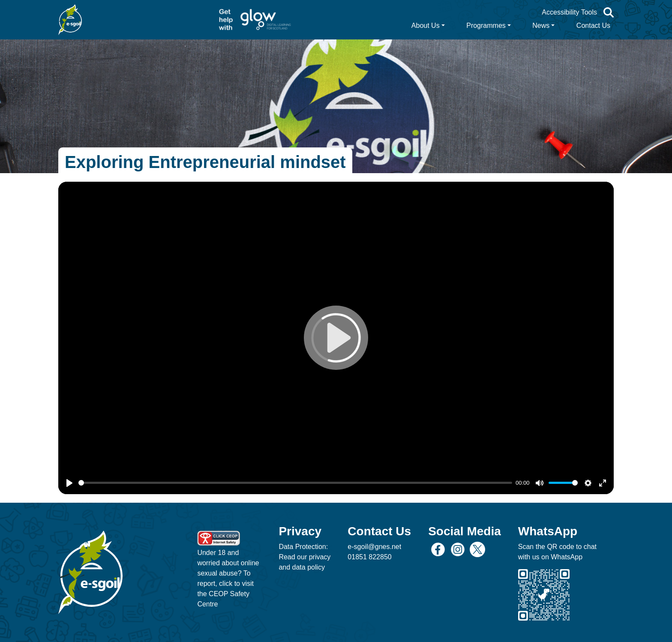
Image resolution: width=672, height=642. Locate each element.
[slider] (295, 483)
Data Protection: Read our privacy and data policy (304, 557)
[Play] (69, 483)
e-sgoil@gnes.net (374, 547)
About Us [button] (426, 25)
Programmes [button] (486, 25)
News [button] (541, 25)
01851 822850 (369, 557)
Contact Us (593, 25)
